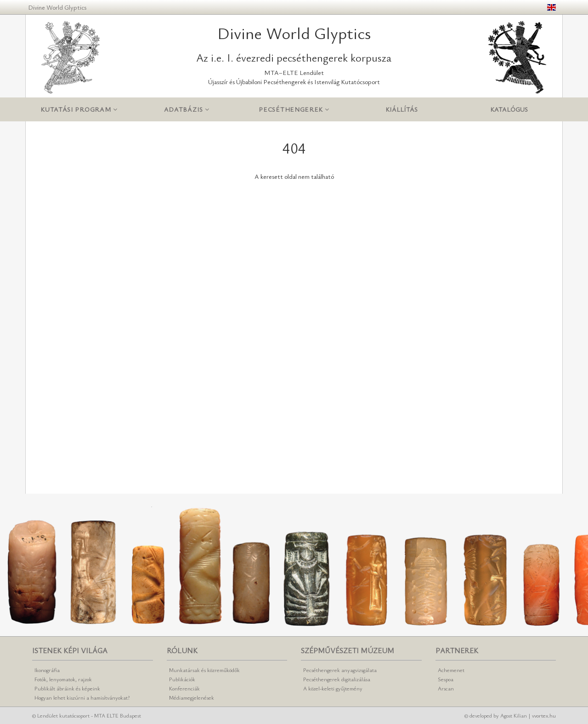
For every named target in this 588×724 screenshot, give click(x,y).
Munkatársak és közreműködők (204, 670)
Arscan (446, 688)
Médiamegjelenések (192, 697)
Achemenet (451, 670)
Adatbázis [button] (187, 110)
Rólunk (182, 651)
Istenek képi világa (70, 651)
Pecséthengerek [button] (294, 110)
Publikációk (182, 679)
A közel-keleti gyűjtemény (333, 688)
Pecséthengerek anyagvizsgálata (340, 670)
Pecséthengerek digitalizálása (337, 679)
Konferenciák (184, 688)
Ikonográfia (47, 670)
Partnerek (457, 651)
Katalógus (509, 109)
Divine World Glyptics (57, 7)
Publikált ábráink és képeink (67, 688)
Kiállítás (401, 109)
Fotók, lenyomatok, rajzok (63, 679)
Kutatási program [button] (79, 110)
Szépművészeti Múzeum (348, 651)
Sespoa (446, 679)
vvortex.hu (544, 715)
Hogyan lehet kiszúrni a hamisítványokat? (82, 697)
